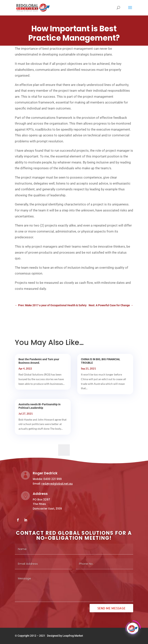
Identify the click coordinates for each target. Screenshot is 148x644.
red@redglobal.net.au (57, 484)
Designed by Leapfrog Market (65, 636)
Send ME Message (111, 608)
